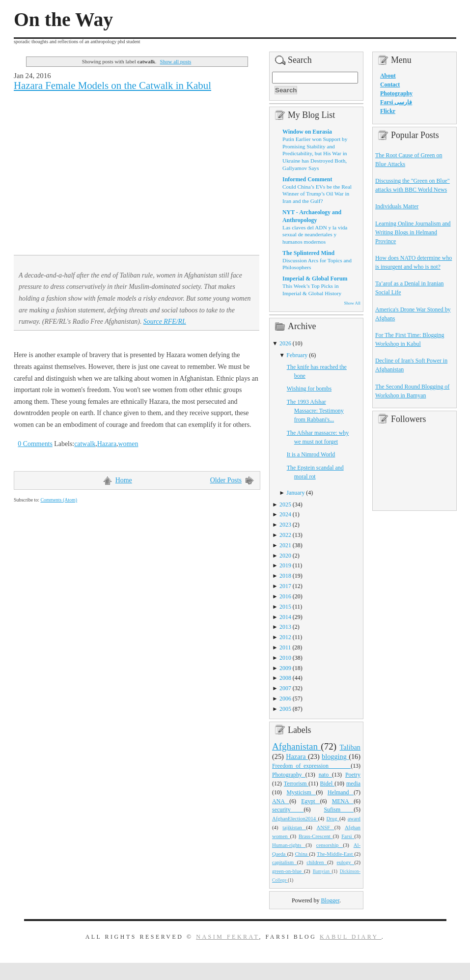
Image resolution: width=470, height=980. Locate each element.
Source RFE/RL (165, 322)
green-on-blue (288, 871)
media (353, 784)
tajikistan (294, 827)
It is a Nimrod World (311, 454)
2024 (285, 514)
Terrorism (296, 784)
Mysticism (301, 792)
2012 (285, 637)
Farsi (348, 836)
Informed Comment (307, 179)
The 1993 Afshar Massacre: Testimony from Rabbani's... (315, 411)
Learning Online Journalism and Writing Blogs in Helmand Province (413, 232)
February (297, 355)
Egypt (311, 801)
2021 (285, 545)
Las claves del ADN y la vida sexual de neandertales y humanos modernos (315, 235)
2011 (285, 647)
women (128, 444)
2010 (285, 658)
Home (124, 480)
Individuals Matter (397, 206)
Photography (289, 775)
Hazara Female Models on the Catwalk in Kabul (112, 85)
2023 (285, 525)
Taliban (350, 747)
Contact (390, 84)
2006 (285, 699)
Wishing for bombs (309, 389)
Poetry (353, 775)
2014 (285, 617)
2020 (285, 556)
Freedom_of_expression (311, 766)
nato (325, 775)
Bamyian (322, 871)
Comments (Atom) (59, 500)
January (295, 493)
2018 (285, 576)
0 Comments (35, 444)
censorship (330, 845)
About (388, 76)
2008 (285, 678)
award (354, 818)
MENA (343, 801)
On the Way (63, 20)
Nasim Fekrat (227, 937)
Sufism (339, 810)
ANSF (326, 827)
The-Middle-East (335, 854)
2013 (285, 627)
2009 (285, 668)
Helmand (341, 792)
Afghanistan (296, 746)
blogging (335, 756)
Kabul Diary (351, 937)
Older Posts (226, 480)
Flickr (388, 111)
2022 (285, 535)
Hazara (107, 444)
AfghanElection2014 (295, 818)
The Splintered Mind (308, 253)
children (317, 862)
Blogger (330, 900)
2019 (285, 565)
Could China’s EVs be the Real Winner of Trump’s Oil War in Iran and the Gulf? (317, 194)
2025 (285, 504)
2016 (285, 596)
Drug (333, 818)
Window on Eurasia (307, 132)
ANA (281, 801)
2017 (285, 586)
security (288, 810)
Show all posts (176, 61)
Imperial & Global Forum (315, 279)
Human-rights (289, 845)
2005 (285, 709)
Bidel (328, 784)
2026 (285, 343)
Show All (352, 303)
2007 (285, 688)
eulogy (346, 862)
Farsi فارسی (396, 102)
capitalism (285, 862)
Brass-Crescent (316, 836)
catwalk (85, 444)
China (302, 854)
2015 (285, 607)
